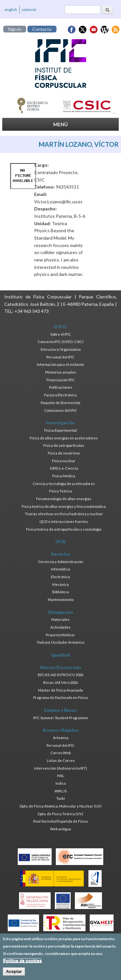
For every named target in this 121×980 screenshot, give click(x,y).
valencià (29, 9)
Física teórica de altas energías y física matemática (64, 506)
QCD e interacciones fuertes (64, 521)
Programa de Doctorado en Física (60, 697)
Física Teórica (60, 491)
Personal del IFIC (60, 357)
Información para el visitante (60, 364)
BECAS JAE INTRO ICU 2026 (60, 675)
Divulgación (61, 612)
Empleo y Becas (60, 710)
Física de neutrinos (64, 453)
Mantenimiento (61, 600)
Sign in (15, 29)
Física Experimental (60, 430)
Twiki (60, 798)
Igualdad (61, 655)
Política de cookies (22, 964)
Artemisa (61, 738)
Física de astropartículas (64, 445)
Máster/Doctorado (60, 667)
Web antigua (60, 829)
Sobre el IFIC (61, 334)
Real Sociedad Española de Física (60, 821)
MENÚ (60, 124)
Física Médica (64, 476)
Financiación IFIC (61, 380)
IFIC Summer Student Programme (61, 718)
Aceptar (14, 975)
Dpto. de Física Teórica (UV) (60, 814)
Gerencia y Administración (61, 562)
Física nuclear (64, 461)
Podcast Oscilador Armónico (61, 642)
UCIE (61, 541)
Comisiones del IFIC (61, 410)
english (11, 9)
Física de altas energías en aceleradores (64, 438)
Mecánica (60, 584)
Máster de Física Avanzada (60, 690)
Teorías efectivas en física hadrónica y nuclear (64, 514)
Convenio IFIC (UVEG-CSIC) (61, 342)
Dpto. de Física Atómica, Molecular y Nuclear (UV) (61, 806)
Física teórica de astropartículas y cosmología (64, 529)
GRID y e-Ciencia (64, 468)
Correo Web (60, 753)
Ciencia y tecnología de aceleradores (64, 484)
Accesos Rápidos (61, 730)
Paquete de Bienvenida (60, 403)
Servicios (61, 554)
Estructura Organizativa (61, 349)
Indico (61, 783)
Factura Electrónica (60, 395)
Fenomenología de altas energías (64, 499)
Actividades (60, 627)
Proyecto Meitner (60, 635)
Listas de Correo (61, 760)
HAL (61, 776)
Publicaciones (61, 387)
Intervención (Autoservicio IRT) (61, 768)
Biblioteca (61, 592)
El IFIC (60, 327)
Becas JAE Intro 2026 (60, 682)
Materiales (60, 619)
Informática (60, 569)
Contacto (42, 29)
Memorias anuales (61, 372)
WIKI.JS (60, 791)
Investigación (60, 423)
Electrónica (60, 577)
